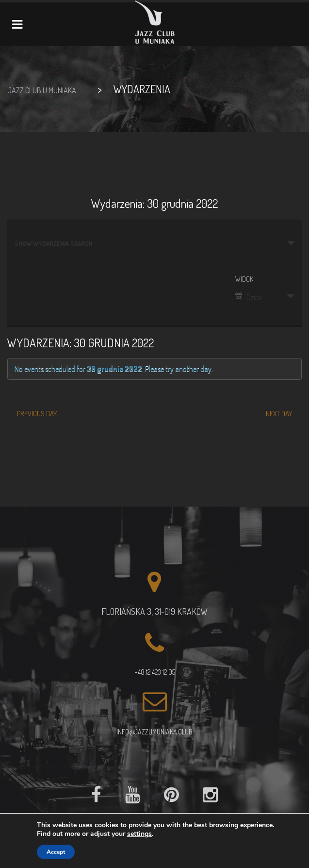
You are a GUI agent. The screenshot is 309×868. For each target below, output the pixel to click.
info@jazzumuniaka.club (154, 732)
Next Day (279, 414)
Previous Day (37, 414)
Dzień (249, 297)
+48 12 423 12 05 (155, 672)
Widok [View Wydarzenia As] (244, 279)
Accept (56, 852)
